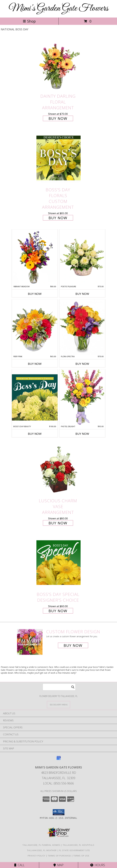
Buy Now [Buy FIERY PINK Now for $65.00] (35, 364)
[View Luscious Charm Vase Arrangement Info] (58, 469)
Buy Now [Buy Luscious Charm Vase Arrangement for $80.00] (58, 523)
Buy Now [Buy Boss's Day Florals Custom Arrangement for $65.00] (58, 218)
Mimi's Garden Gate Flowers (58, 8)
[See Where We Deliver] (58, 705)
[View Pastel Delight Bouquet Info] (82, 397)
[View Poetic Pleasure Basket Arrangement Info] (82, 257)
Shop (29, 21)
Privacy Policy (36, 856)
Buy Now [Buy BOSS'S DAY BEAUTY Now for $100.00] (35, 434)
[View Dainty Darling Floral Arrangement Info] (58, 64)
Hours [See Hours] (98, 865)
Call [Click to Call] (19, 865)
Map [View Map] (58, 865)
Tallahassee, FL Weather (42, 850)
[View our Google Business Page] (58, 759)
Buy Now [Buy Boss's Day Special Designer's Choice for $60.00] (58, 611)
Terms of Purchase (59, 856)
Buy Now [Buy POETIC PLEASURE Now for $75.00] (82, 294)
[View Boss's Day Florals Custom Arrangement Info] (58, 158)
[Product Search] (59, 687)
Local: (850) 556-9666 (58, 783)
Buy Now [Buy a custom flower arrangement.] (73, 645)
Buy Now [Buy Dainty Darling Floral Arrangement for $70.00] (58, 118)
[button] (59, 812)
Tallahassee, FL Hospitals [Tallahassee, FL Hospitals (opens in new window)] (79, 845)
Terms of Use (81, 856)
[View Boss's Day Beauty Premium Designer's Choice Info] (35, 397)
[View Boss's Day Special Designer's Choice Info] (58, 562)
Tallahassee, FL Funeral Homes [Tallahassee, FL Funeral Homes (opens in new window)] (41, 845)
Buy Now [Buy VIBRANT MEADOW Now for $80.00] (35, 294)
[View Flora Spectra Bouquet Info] (82, 327)
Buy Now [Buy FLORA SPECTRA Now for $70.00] (82, 364)
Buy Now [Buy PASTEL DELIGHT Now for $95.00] (82, 434)
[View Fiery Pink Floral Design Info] (35, 327)
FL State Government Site (74, 850)
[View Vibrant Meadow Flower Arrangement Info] (35, 257)
